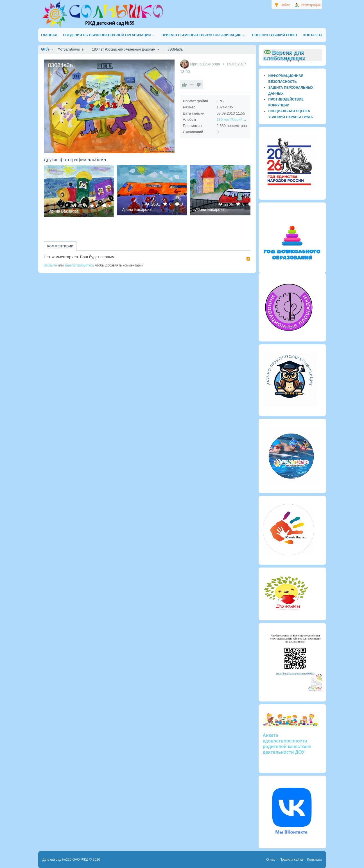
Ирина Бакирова (206, 64)
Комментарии (60, 246)
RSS (248, 259)
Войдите (50, 265)
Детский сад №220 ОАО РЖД (65, 860)
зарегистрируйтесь (79, 265)
